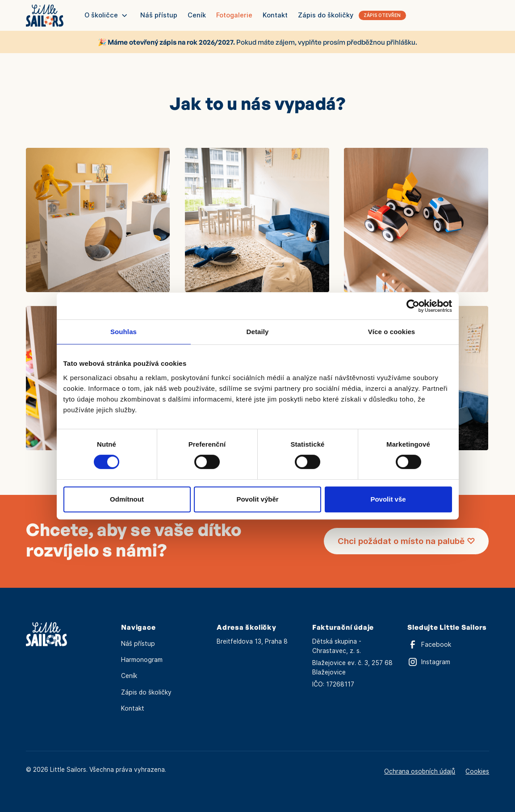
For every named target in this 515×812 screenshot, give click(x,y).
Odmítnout (127, 499)
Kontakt (275, 15)
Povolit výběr (257, 499)
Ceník (197, 15)
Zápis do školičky (146, 692)
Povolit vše (388, 499)
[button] (106, 15)
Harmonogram (142, 660)
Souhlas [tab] (124, 332)
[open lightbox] (98, 220)
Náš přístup (159, 15)
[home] (45, 16)
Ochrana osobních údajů (420, 771)
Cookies (477, 771)
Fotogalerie (234, 15)
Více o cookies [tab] (392, 332)
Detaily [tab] (258, 332)
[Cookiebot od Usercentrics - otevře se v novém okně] (413, 306)
